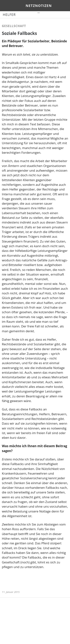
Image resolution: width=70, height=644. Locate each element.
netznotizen (39, 6)
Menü (7, 6)
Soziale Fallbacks (19, 33)
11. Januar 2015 (11, 592)
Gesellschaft (14, 26)
